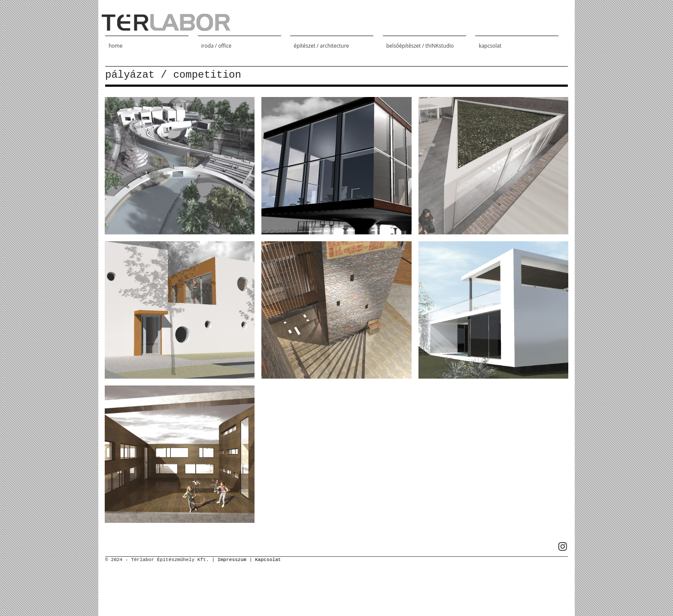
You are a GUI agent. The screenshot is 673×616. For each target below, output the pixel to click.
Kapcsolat (268, 560)
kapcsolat (490, 46)
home (115, 46)
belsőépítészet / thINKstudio (420, 46)
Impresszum (232, 560)
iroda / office (217, 46)
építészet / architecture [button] (321, 46)
